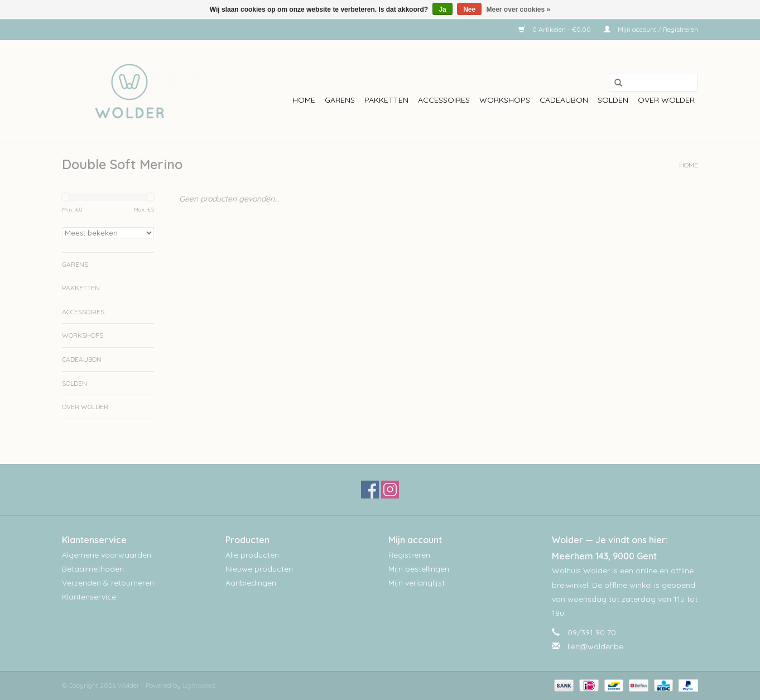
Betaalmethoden (93, 569)
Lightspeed (199, 685)
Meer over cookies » (519, 9)
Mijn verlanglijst (417, 583)
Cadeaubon (564, 100)
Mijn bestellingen (419, 569)
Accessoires (444, 100)
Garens (340, 100)
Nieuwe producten (259, 569)
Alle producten (252, 555)
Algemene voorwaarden (107, 555)
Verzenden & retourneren (108, 583)
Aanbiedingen (251, 583)
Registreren (409, 555)
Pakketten (386, 100)
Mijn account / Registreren (651, 29)
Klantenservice (89, 597)
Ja (442, 9)
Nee (469, 9)
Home (304, 100)
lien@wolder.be (595, 646)
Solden (613, 100)
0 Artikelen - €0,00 (555, 29)
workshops (505, 100)
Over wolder (666, 100)
